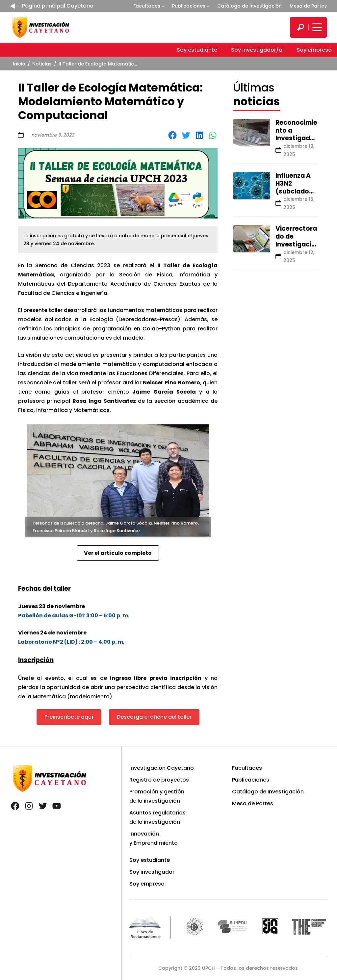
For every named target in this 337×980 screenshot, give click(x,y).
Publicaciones (189, 6)
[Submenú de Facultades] (163, 6)
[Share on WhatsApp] (213, 135)
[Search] (300, 27)
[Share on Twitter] (186, 135)
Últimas (257, 94)
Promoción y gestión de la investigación (157, 796)
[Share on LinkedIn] (199, 135)
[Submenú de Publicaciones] (208, 6)
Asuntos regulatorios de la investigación (157, 817)
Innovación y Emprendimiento (154, 838)
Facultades (147, 6)
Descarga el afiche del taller (154, 717)
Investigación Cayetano (162, 768)
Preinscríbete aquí (69, 717)
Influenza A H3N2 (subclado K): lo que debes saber (296, 191)
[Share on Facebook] (172, 135)
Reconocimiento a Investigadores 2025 (296, 134)
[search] (300, 27)
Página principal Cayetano (58, 6)
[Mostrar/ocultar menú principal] (316, 27)
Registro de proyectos (159, 780)
